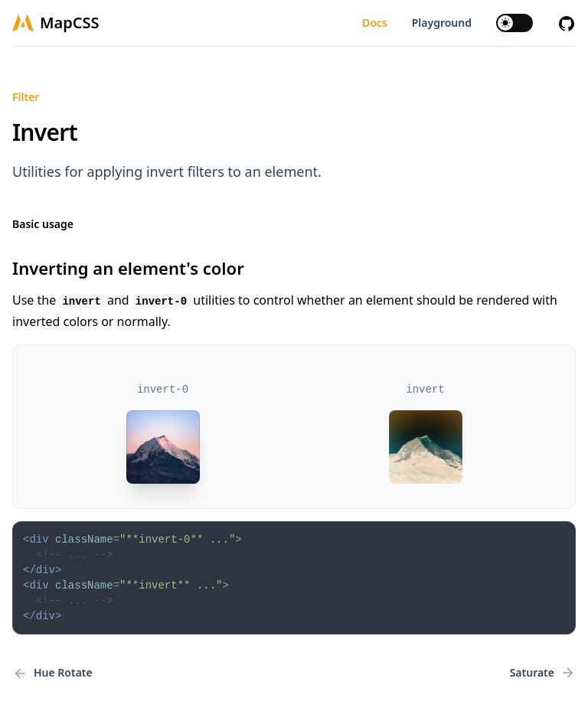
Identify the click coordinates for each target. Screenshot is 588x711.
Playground (442, 23)
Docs (375, 23)
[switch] (514, 23)
